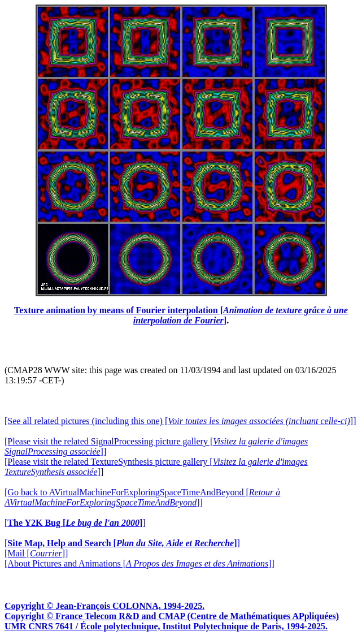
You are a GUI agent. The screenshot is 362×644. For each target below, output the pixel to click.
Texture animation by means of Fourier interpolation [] (181, 315)
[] (75, 523)
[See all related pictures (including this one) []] (180, 421)
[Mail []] (36, 553)
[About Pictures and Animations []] (139, 563)
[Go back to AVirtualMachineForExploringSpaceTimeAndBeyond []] (142, 497)
